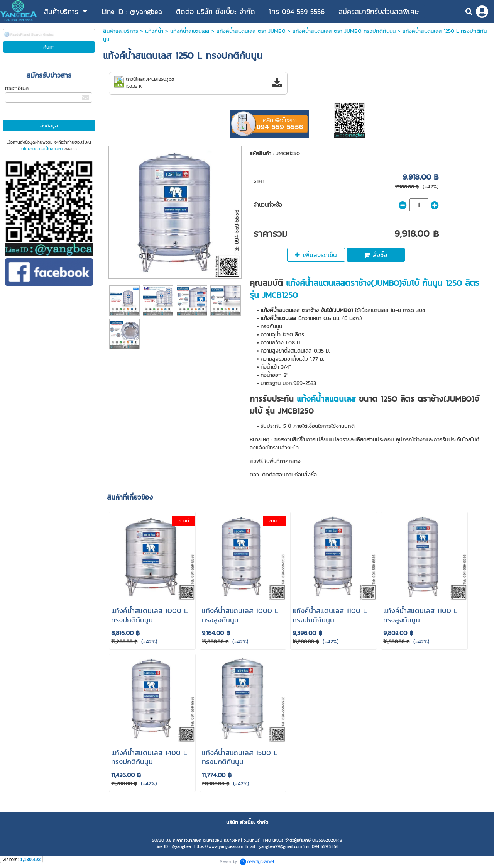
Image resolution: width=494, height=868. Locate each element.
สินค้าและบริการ (121, 31)
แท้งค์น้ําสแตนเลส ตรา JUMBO (251, 31)
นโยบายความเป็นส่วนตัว (42, 149)
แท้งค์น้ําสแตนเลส (190, 31)
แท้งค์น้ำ (154, 31)
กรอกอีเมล (17, 88)
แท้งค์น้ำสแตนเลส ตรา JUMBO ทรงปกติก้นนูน (344, 31)
